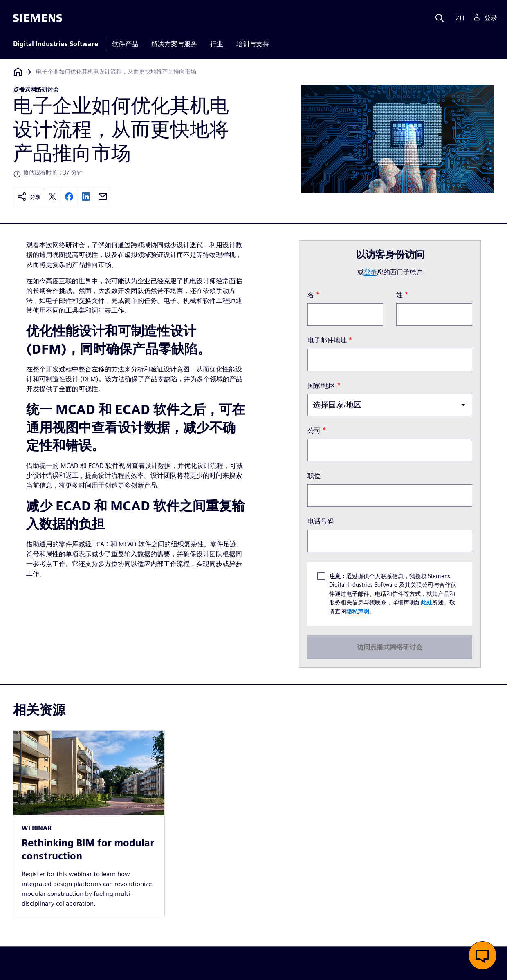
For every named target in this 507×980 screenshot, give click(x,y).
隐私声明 (358, 611)
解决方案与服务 (174, 44)
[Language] (458, 18)
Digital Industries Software (56, 44)
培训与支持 (253, 44)
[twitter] (52, 197)
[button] (482, 955)
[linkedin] (86, 197)
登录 (370, 272)
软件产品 (125, 44)
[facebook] (69, 197)
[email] (103, 197)
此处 (426, 602)
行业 (217, 44)
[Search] (440, 18)
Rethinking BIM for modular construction (88, 849)
